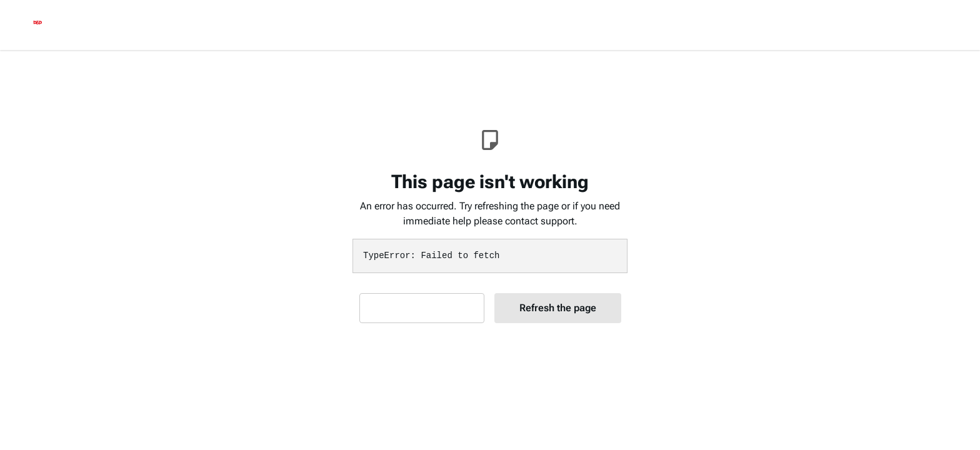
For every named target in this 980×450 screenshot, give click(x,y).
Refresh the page (558, 308)
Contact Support (422, 308)
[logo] (37, 25)
